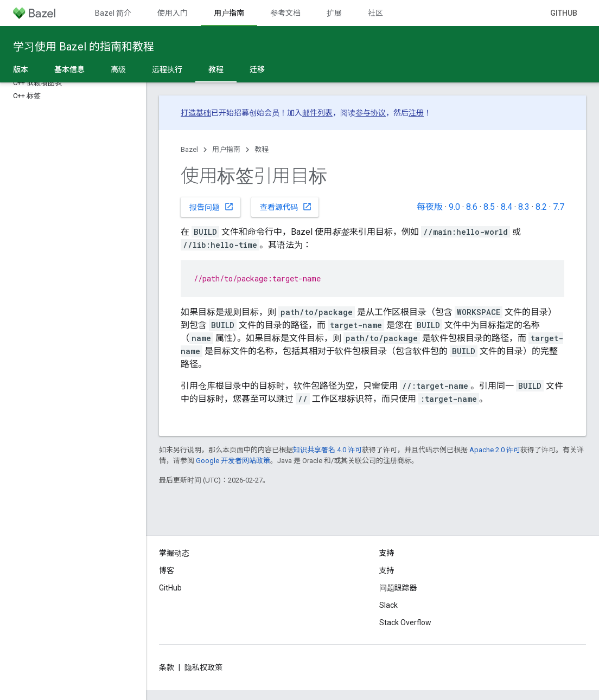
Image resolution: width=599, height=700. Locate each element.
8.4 (506, 207)
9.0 (454, 207)
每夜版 (430, 207)
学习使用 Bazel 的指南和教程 (84, 47)
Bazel (189, 149)
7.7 (559, 207)
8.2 (541, 207)
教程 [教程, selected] (216, 69)
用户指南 (226, 149)
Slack (388, 605)
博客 (167, 570)
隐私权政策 (203, 667)
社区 (375, 13)
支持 (387, 570)
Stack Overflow (405, 622)
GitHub (564, 13)
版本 (21, 69)
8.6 (472, 207)
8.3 (524, 207)
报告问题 (212, 207)
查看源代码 (286, 207)
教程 (262, 149)
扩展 (334, 13)
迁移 (257, 69)
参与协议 (371, 113)
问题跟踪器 (398, 588)
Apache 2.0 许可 (495, 450)
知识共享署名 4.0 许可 (327, 450)
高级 (118, 69)
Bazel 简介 (113, 13)
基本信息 (69, 69)
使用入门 (173, 13)
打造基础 (196, 113)
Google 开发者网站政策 (233, 461)
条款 (167, 667)
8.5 (489, 207)
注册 (416, 113)
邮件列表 (317, 113)
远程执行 (167, 69)
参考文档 (285, 13)
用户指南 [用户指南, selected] (229, 13)
